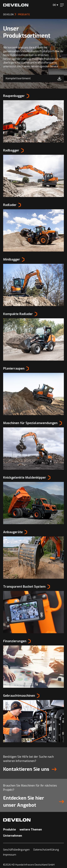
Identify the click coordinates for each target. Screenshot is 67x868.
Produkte (9, 830)
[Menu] (62, 5)
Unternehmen (13, 836)
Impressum (10, 855)
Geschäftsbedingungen (16, 850)
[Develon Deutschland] (16, 5)
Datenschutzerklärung (46, 850)
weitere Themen (31, 830)
